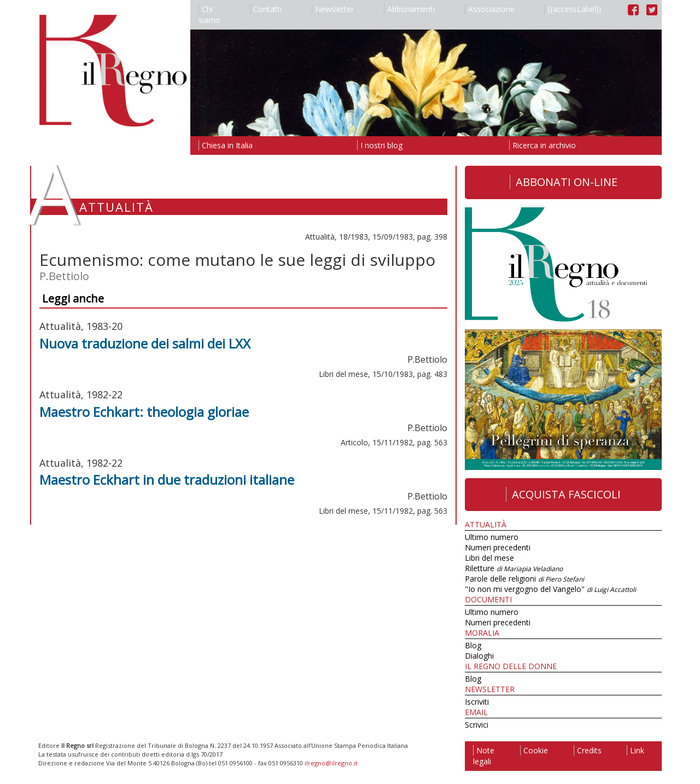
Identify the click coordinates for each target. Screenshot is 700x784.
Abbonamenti (409, 9)
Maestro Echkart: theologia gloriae (144, 412)
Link (635, 750)
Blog (473, 645)
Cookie (534, 750)
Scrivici (477, 725)
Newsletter (333, 9)
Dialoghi (479, 656)
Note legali (484, 756)
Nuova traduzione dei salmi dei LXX (145, 343)
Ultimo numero (492, 537)
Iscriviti (477, 702)
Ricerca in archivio (542, 145)
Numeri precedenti (498, 547)
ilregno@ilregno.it (331, 763)
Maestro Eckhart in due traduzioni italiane (167, 480)
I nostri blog (380, 145)
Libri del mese (489, 558)
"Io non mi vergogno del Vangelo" (550, 589)
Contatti (266, 9)
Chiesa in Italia (226, 145)
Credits (588, 750)
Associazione (490, 9)
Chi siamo (209, 14)
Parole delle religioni (524, 579)
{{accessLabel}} (573, 9)
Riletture (514, 568)
